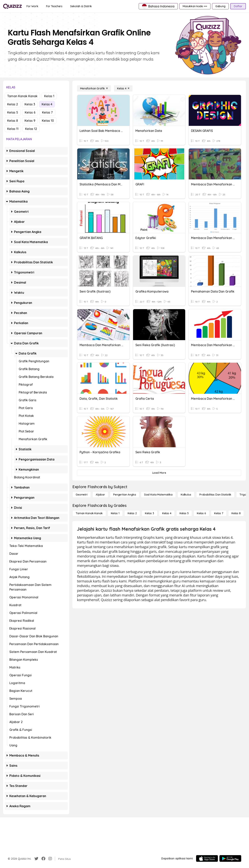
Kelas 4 (47, 104)
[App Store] (207, 858)
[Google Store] (230, 858)
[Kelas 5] (184, 513)
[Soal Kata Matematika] (158, 495)
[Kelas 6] (201, 513)
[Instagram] (50, 859)
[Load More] (159, 473)
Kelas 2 (13, 104)
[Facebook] (43, 859)
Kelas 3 (30, 104)
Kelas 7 (47, 112)
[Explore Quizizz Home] (12, 6)
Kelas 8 (13, 121)
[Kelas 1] (115, 513)
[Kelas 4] (123, 88)
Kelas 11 (13, 129)
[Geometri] (82, 495)
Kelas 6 (30, 112)
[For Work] (32, 6)
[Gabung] (220, 6)
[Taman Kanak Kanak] (89, 513)
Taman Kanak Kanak (22, 96)
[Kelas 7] (219, 513)
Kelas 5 (13, 112)
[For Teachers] (54, 6)
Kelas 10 (48, 121)
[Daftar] (238, 6)
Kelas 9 (30, 121)
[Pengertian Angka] (125, 495)
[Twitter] (36, 859)
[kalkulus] (186, 495)
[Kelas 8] (236, 513)
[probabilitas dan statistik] (215, 495)
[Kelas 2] (132, 513)
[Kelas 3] (149, 513)
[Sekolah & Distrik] (81, 6)
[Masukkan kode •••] (195, 6)
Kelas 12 (31, 129)
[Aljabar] (100, 495)
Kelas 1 (49, 96)
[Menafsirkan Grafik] (94, 88)
